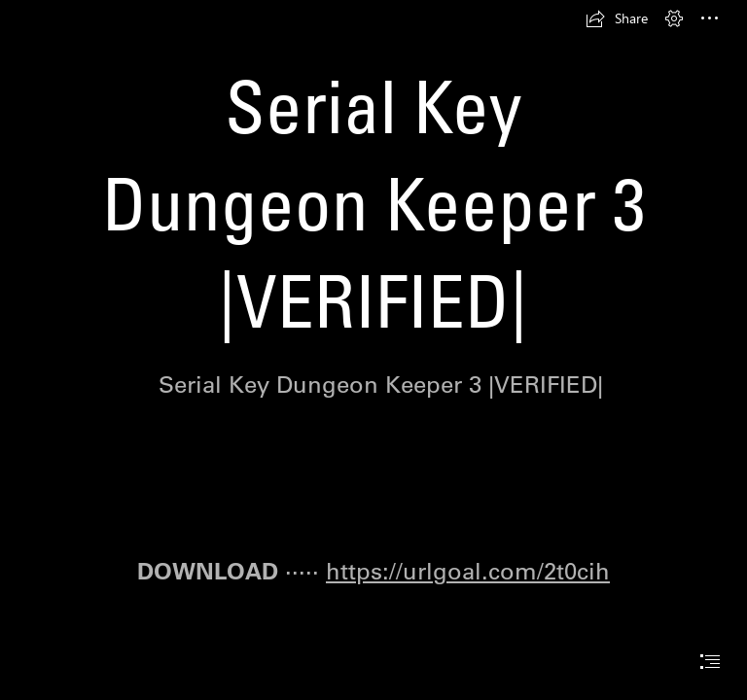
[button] (617, 18)
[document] (373, 350)
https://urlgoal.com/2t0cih (468, 571)
